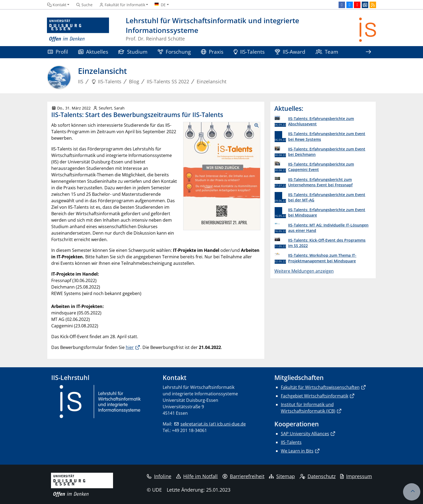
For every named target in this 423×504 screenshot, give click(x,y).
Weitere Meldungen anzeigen (304, 271)
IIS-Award (290, 52)
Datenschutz (318, 476)
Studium (133, 52)
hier (130, 347)
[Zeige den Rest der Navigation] (368, 52)
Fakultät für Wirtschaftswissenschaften (320, 387)
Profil (58, 52)
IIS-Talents (249, 52)
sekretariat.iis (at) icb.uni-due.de (213, 424)
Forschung (174, 52)
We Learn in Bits (297, 451)
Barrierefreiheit (243, 476)
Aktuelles (93, 52)
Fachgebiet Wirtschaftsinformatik (315, 396)
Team (327, 52)
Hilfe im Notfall (197, 476)
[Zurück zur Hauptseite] (368, 30)
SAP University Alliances (305, 434)
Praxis (212, 52)
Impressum (356, 476)
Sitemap (282, 476)
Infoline (159, 476)
